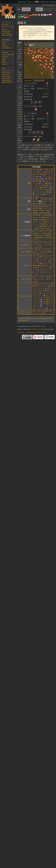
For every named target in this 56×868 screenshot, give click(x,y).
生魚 (37, 203)
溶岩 (40, 179)
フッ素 (48, 188)
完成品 (39, 311)
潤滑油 (45, 172)
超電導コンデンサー (41, 254)
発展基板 (35, 220)
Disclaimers (44, 332)
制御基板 (44, 220)
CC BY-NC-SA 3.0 (36, 329)
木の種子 (46, 259)
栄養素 (42, 265)
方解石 (37, 243)
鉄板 (19, 119)
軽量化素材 (43, 226)
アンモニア (36, 188)
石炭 (42, 199)
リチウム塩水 (39, 194)
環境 (44, 313)
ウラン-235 (38, 231)
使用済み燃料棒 (47, 233)
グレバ (28, 265)
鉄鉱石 (20, 112)
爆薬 (48, 210)
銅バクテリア (46, 263)
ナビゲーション (25, 312)
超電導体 (49, 252)
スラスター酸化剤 (47, 177)
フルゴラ (27, 252)
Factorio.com (22, 2)
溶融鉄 (49, 179)
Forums (30, 2)
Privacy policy (21, 332)
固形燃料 (35, 208)
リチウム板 (47, 277)
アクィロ (27, 279)
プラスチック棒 (46, 208)
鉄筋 (45, 215)
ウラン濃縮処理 (47, 236)
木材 (36, 199)
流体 (29, 183)
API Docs (53, 2)
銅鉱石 (41, 201)
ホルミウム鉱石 (45, 250)
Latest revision (39, 35)
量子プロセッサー (40, 279)
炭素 (34, 213)
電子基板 (45, 147)
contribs (25, 30)
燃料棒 (37, 233)
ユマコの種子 (39, 257)
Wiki (37, 2)
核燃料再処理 (39, 238)
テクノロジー (37, 313)
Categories (22, 318)
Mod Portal (44, 2)
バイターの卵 (39, 272)
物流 (34, 311)
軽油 (39, 172)
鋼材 (48, 206)
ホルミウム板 (39, 252)
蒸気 (40, 170)
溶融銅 (40, 181)
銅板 (42, 34)
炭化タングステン (43, 245)
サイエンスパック (25, 296)
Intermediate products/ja (45, 318)
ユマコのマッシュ (43, 268)
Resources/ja (23, 320)
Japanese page (31, 318)
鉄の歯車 (37, 215)
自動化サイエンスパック (42, 284)
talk (50, 28)
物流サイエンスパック (40, 286)
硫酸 (41, 174)
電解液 (46, 183)
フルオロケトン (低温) (42, 192)
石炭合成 (44, 213)
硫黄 (36, 210)
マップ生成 (38, 157)
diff (45, 35)
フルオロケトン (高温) (42, 190)
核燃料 (37, 236)
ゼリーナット (43, 261)
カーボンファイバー (45, 270)
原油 (46, 170)
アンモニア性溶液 (40, 185)
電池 (42, 210)
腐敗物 (35, 265)
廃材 (36, 250)
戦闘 (50, 311)
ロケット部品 (46, 229)
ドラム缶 (37, 217)
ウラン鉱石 (49, 201)
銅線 (36, 147)
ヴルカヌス (27, 245)
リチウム (37, 277)
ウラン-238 (48, 231)
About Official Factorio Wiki (33, 332)
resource (46, 94)
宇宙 (43, 311)
